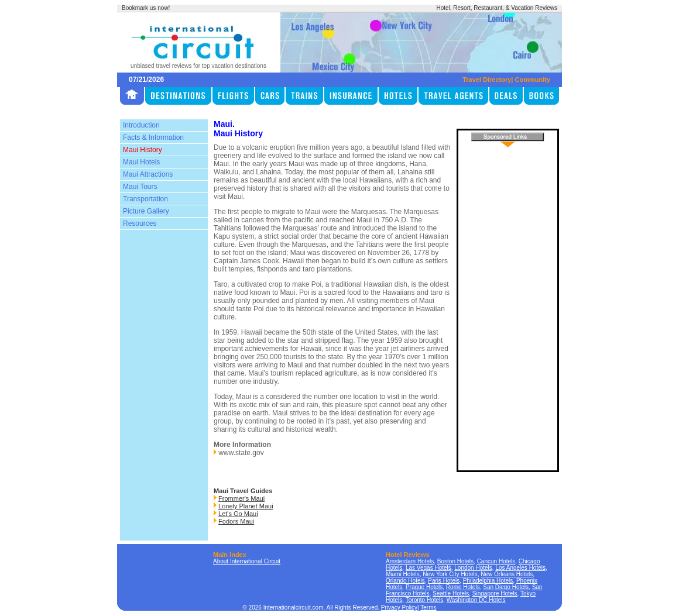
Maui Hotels (141, 162)
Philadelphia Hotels (488, 581)
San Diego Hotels (506, 587)
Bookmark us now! (146, 8)
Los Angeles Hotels (520, 568)
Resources (140, 223)
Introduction (141, 125)
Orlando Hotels (405, 581)
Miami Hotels (403, 574)
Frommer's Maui (241, 498)
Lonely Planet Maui (246, 506)
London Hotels (473, 568)
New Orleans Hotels (507, 574)
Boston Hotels (455, 561)
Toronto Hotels (424, 600)
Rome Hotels (463, 587)
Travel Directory (487, 80)
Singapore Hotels (495, 593)
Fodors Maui (236, 521)
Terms (428, 608)
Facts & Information (153, 137)
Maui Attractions (148, 174)
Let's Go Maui (238, 514)
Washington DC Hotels (476, 600)
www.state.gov (241, 453)
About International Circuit (247, 561)
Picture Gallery (146, 211)
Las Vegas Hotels (428, 568)
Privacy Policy (399, 608)
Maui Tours (140, 187)
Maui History (143, 150)
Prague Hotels (424, 587)
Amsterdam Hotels (410, 561)
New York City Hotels (450, 574)
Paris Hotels (444, 581)
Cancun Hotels (496, 561)
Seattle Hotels (451, 593)
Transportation (145, 199)
